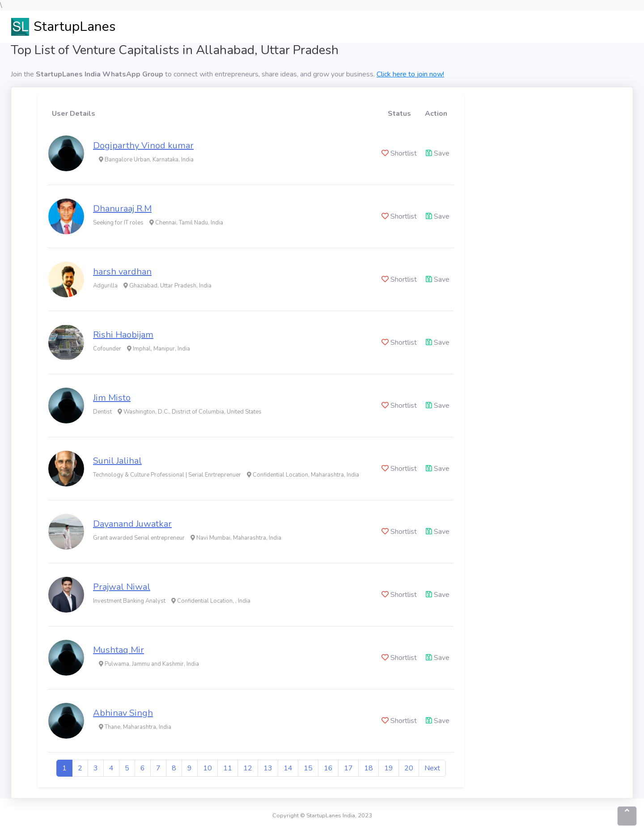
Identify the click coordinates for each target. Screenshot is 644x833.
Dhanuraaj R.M (122, 209)
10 (208, 768)
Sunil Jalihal (117, 461)
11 (228, 768)
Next (432, 768)
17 (348, 768)
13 (268, 768)
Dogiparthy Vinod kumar (143, 146)
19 (389, 768)
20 (409, 768)
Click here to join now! (410, 74)
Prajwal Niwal (122, 587)
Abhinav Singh (123, 713)
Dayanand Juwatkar (132, 524)
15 (308, 768)
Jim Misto (112, 398)
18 (369, 768)
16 (328, 768)
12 (248, 768)
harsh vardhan (122, 272)
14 (288, 768)
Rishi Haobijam (123, 335)
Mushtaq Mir (119, 650)
